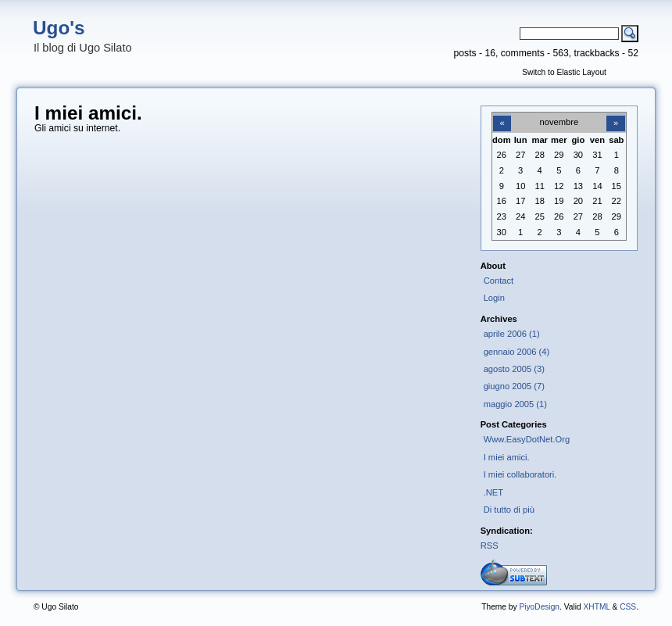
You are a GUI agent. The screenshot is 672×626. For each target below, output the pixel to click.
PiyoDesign (539, 607)
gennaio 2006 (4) (517, 352)
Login (494, 298)
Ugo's (59, 28)
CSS (628, 607)
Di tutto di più (509, 510)
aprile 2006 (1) (512, 334)
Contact (499, 281)
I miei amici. (507, 457)
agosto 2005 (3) (514, 369)
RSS (490, 546)
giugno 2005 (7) (514, 386)
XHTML (596, 607)
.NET (493, 492)
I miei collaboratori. (520, 474)
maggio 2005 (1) (515, 404)
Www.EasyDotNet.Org (527, 439)
